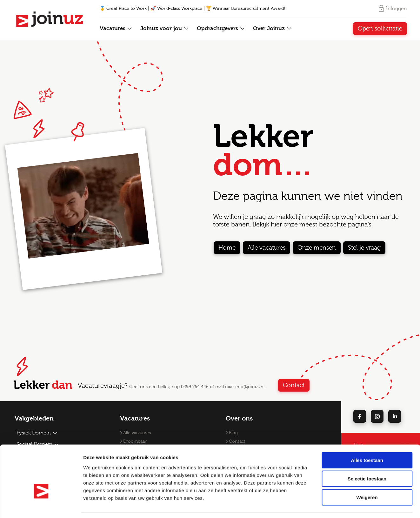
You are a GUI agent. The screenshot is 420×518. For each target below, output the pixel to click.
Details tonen (343, 505)
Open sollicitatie (380, 29)
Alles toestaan (367, 440)
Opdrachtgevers (221, 28)
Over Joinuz (272, 28)
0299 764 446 (195, 387)
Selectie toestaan (367, 459)
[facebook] (360, 416)
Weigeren (367, 478)
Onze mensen (317, 248)
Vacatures (116, 28)
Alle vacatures (267, 248)
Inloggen (392, 9)
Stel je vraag (364, 248)
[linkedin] (395, 416)
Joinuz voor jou (165, 28)
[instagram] (377, 416)
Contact (308, 385)
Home (227, 248)
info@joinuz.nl (250, 387)
